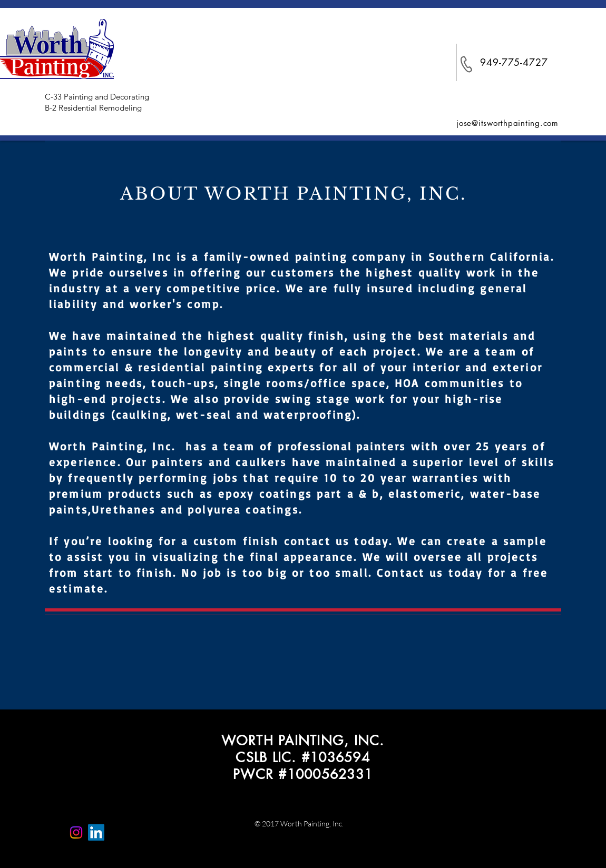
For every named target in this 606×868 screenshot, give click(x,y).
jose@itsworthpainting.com (507, 123)
